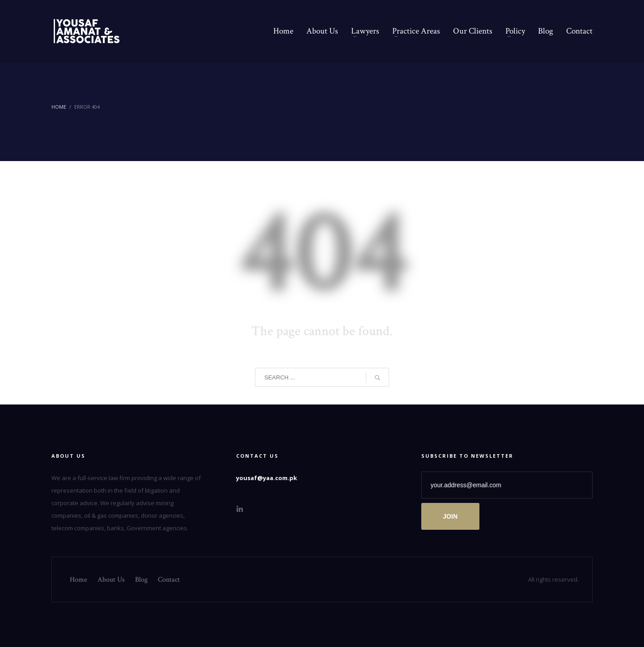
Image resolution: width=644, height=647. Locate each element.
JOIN (450, 516)
